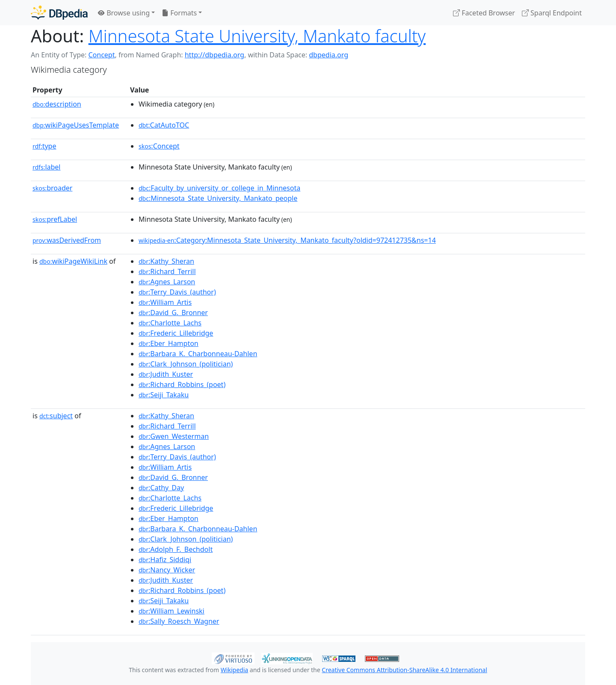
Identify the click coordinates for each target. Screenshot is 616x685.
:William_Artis (165, 302)
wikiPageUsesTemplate (76, 125)
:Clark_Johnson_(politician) (186, 364)
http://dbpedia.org (215, 55)
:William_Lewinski (172, 611)
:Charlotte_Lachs (170, 323)
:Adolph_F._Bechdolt (176, 549)
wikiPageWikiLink (73, 261)
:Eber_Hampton (169, 343)
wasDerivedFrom (67, 240)
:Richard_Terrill (167, 271)
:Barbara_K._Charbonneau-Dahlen (198, 354)
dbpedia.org (329, 55)
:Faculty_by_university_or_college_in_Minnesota (219, 188)
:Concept (159, 146)
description (57, 104)
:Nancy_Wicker (167, 570)
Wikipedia (234, 670)
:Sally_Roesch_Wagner (179, 621)
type (44, 146)
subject (56, 416)
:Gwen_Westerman (174, 436)
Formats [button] (179, 13)
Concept (101, 55)
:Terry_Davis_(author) (177, 292)
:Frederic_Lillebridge (176, 333)
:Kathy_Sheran (166, 261)
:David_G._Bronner (173, 313)
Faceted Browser (484, 13)
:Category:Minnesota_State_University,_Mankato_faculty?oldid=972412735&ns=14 (287, 240)
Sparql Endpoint (552, 13)
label (47, 167)
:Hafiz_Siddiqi (165, 560)
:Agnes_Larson (167, 282)
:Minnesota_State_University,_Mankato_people (218, 198)
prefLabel (55, 219)
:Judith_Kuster (166, 374)
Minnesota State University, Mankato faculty (257, 36)
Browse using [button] (124, 13)
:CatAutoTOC (164, 125)
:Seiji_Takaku (164, 395)
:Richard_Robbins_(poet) (182, 384)
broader (52, 188)
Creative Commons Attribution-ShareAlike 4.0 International (404, 670)
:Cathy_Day (161, 488)
